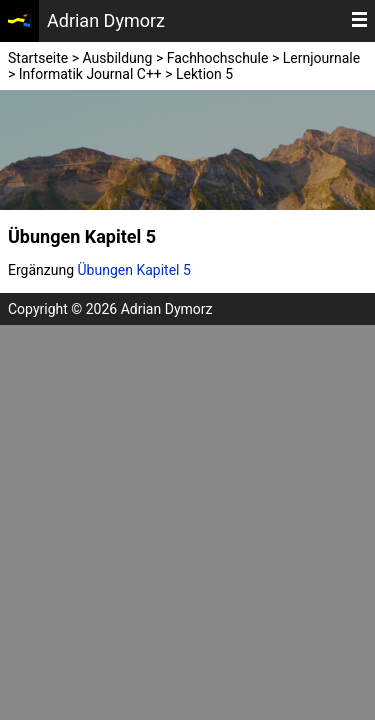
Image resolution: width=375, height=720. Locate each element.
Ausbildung (118, 58)
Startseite (38, 58)
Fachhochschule (218, 58)
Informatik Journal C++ (90, 74)
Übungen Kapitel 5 (134, 270)
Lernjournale (321, 58)
